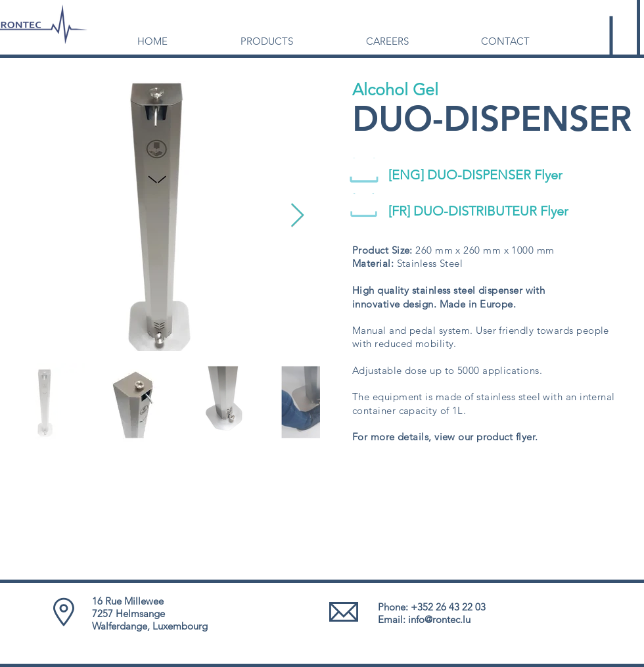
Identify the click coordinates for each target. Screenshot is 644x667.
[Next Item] (297, 216)
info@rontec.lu (439, 619)
